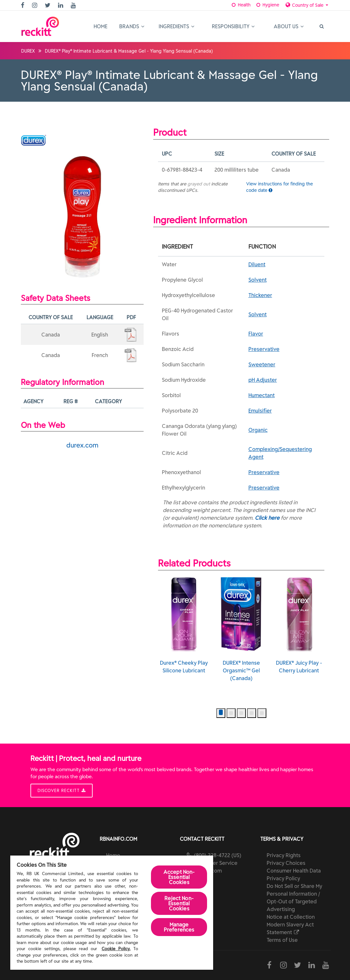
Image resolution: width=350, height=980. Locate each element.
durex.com (82, 445)
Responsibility (233, 26)
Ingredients (176, 26)
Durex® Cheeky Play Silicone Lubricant (184, 625)
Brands (132, 26)
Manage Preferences (179, 927)
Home (100, 26)
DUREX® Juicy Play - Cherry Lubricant (299, 625)
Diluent (257, 264)
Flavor (256, 334)
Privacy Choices (286, 863)
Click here (267, 518)
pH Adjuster (263, 380)
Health (241, 5)
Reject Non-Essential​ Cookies (179, 903)
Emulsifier (260, 411)
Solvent (258, 280)
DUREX (28, 51)
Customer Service (216, 863)
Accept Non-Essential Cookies (179, 877)
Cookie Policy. (116, 949)
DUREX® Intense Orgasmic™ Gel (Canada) (242, 629)
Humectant (262, 395)
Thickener (260, 295)
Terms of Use (282, 940)
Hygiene (267, 5)
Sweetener (262, 364)
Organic (258, 430)
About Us (289, 26)
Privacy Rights (284, 855)
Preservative (264, 349)
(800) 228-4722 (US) (218, 855)
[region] (112, 913)
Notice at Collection (291, 917)
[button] (221, 713)
